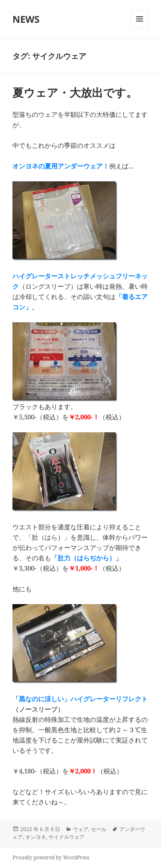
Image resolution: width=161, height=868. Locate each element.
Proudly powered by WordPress (51, 857)
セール (99, 829)
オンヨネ (36, 837)
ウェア (81, 829)
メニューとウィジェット (140, 28)
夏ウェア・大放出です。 (75, 92)
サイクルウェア (67, 837)
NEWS (26, 19)
